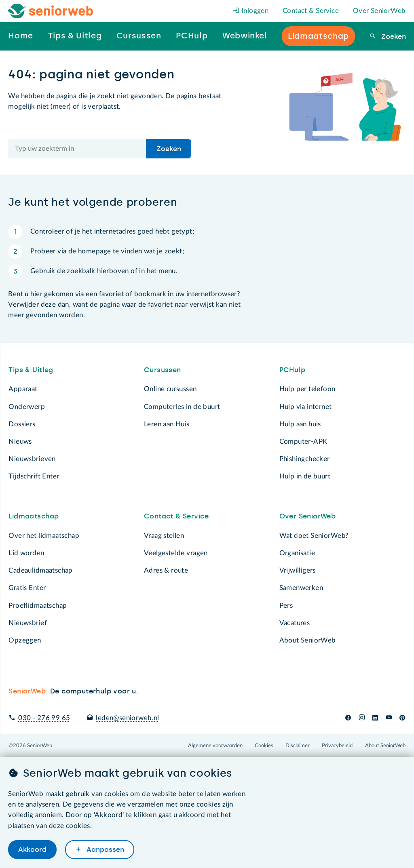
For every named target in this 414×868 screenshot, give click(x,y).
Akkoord (32, 849)
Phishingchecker (305, 459)
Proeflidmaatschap (38, 606)
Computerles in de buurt (182, 407)
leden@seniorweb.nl (127, 718)
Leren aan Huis (167, 424)
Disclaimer (298, 746)
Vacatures (295, 623)
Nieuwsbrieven (32, 459)
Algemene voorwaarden (215, 746)
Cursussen (163, 370)
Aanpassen (104, 849)
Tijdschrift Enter (34, 476)
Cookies (264, 746)
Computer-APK (303, 441)
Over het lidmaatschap (44, 536)
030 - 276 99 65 (44, 718)
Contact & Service (311, 11)
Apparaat (23, 389)
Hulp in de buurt (305, 476)
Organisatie (297, 553)
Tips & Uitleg (31, 370)
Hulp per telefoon (307, 389)
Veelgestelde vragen (176, 553)
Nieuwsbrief (27, 623)
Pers (286, 606)
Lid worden (26, 553)
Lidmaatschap (34, 516)
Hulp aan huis (300, 424)
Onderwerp (27, 407)
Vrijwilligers (298, 570)
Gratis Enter (27, 588)
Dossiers (22, 424)
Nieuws (20, 441)
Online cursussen (170, 389)
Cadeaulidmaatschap (40, 570)
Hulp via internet (306, 407)
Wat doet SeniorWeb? (314, 536)
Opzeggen (25, 640)
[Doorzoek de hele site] (77, 149)
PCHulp (292, 370)
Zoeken (393, 36)
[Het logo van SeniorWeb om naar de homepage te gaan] (51, 11)
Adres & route (166, 570)
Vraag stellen (164, 536)
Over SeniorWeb (379, 11)
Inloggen (251, 11)
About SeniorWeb (308, 640)
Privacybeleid (337, 746)
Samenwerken (301, 588)
